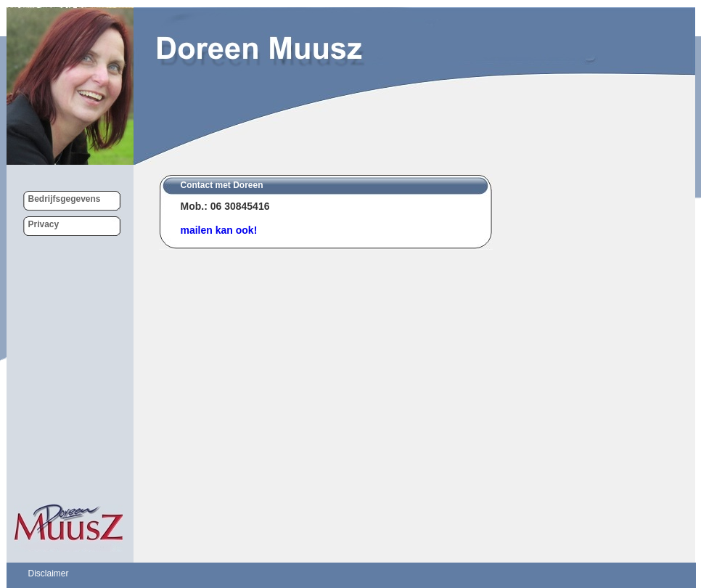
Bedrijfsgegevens (65, 199)
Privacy (44, 224)
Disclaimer (49, 573)
